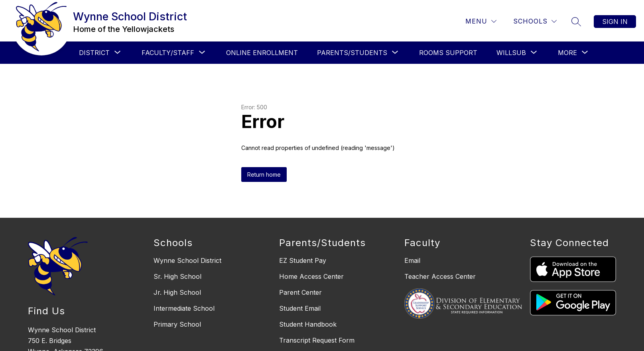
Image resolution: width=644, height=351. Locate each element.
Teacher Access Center (440, 276)
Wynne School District (187, 260)
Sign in (615, 22)
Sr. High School (177, 276)
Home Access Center (311, 276)
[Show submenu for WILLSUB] (511, 53)
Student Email (300, 308)
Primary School (177, 324)
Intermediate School (184, 308)
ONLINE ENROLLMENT (262, 53)
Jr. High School (177, 292)
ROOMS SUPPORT (448, 53)
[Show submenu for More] (567, 53)
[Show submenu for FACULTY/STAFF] (168, 53)
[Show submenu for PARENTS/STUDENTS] (352, 53)
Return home (264, 175)
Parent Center (300, 292)
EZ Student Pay (303, 260)
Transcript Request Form (317, 340)
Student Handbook (308, 324)
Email (412, 260)
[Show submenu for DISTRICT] (94, 53)
